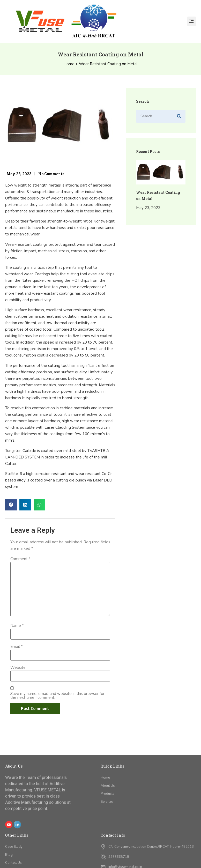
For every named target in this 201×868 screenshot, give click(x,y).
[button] (192, 21)
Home (69, 64)
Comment (20, 559)
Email (17, 647)
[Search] (179, 116)
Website (18, 668)
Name (17, 626)
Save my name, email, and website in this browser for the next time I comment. (57, 696)
